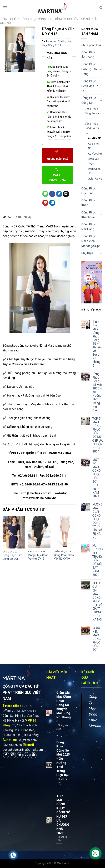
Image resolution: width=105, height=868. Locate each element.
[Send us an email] (27, 755)
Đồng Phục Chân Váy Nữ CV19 (64, 557)
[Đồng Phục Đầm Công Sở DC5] (14, 532)
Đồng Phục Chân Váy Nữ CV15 (38, 557)
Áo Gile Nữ (60, 41)
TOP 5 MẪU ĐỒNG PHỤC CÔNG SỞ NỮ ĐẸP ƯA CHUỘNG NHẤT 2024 (98, 435)
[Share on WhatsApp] (45, 194)
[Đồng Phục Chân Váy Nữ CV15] (39, 532)
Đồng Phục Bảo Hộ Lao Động (89, 69)
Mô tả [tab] (7, 217)
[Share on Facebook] (52, 194)
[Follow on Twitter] (20, 755)
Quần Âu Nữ (95, 179)
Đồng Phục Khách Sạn (89, 215)
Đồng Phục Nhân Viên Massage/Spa (91, 241)
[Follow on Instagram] (13, 755)
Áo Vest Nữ (95, 154)
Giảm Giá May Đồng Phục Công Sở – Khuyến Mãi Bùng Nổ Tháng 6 (97, 344)
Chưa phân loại (91, 45)
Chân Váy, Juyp (94, 161)
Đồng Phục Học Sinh (89, 191)
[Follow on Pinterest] (33, 755)
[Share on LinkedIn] (52, 203)
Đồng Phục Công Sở (36, 19)
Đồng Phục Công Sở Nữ (72, 19)
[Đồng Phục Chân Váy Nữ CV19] (65, 532)
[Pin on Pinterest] (45, 203)
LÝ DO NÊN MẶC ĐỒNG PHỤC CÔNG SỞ (97, 639)
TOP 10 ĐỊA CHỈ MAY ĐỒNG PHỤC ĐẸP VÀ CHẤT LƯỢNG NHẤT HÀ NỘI (97, 601)
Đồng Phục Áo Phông (89, 55)
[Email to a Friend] (66, 194)
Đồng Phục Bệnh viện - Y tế (90, 86)
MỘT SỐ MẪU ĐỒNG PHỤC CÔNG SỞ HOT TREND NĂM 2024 (97, 478)
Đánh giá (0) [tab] (24, 217)
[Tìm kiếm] (101, 8)
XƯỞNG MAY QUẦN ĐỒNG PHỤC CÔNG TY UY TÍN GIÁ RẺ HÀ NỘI (97, 521)
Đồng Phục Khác (89, 203)
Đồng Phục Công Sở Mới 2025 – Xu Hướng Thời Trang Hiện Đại (97, 392)
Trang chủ (8, 19)
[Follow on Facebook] (6, 755)
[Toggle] (101, 55)
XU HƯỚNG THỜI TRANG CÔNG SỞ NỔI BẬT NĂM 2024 (98, 560)
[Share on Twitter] (59, 194)
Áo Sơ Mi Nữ (93, 146)
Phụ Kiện (87, 253)
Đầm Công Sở (94, 171)
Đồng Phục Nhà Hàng (89, 227)
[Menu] (5, 8)
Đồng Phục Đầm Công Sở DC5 (12, 557)
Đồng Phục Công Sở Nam (93, 111)
